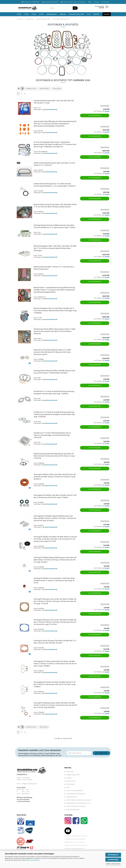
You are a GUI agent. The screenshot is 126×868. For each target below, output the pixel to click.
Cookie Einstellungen (73, 810)
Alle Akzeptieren (113, 855)
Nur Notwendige (113, 860)
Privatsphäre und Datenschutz (76, 794)
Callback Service (72, 797)
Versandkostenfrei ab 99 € (50, 2)
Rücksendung (71, 784)
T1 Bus (26, 14)
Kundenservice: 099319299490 (31, 2)
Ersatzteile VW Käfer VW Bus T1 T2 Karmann (73, 2)
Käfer (19, 14)
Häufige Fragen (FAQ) (73, 775)
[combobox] (31, 89)
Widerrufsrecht (71, 781)
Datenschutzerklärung (33, 860)
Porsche (63, 14)
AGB (68, 787)
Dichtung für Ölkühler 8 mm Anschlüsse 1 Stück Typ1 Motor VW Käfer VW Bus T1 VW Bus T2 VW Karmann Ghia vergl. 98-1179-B (54, 581)
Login (97, 2)
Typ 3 (89, 14)
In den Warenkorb (95, 115)
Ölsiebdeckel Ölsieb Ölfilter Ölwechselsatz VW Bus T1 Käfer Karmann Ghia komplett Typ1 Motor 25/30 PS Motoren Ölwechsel (55, 331)
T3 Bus (41, 14)
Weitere (96, 14)
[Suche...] (75, 8)
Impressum (70, 771)
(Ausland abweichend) (51, 110)
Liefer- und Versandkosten (75, 791)
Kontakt (69, 778)
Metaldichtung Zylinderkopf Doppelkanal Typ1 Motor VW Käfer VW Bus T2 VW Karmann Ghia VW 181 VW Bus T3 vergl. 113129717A (54, 456)
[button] (19, 89)
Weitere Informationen (113, 864)
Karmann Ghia (52, 14)
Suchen (107, 14)
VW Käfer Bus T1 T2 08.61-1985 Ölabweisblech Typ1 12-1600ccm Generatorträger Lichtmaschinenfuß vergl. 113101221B (53, 435)
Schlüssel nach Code (76, 14)
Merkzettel (106, 2)
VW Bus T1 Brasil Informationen (76, 806)
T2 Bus (34, 14)
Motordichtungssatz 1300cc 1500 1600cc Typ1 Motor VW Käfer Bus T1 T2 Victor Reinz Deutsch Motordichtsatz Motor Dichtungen (55, 248)
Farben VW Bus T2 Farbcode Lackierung (79, 800)
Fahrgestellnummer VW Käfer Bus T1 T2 (79, 803)
